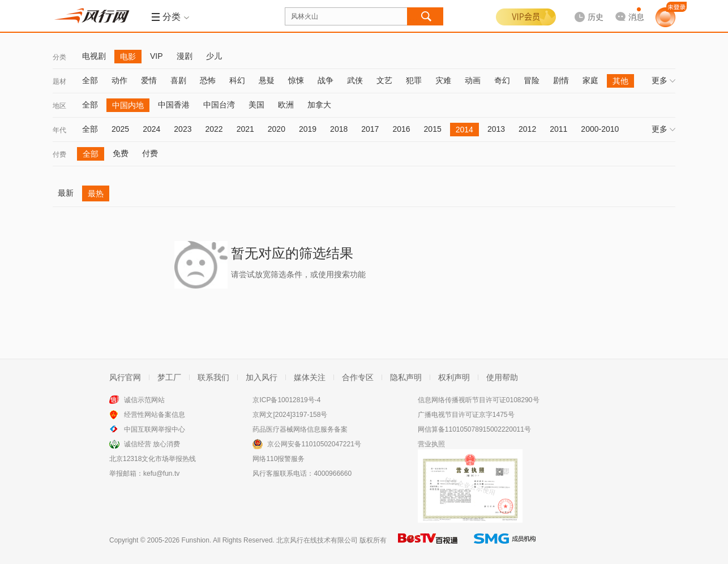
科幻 (237, 80)
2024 (151, 129)
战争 (326, 80)
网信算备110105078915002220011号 (474, 429)
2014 (464, 130)
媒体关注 (310, 377)
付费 (59, 154)
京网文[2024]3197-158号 (290, 415)
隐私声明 (406, 377)
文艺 (384, 80)
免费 (121, 153)
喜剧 (178, 80)
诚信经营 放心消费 (152, 444)
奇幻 (502, 80)
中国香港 (174, 105)
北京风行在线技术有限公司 (317, 540)
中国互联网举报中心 (155, 429)
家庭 (590, 80)
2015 (433, 129)
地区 (59, 106)
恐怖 (208, 80)
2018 (339, 129)
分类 (59, 57)
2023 (183, 129)
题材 (59, 81)
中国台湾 (219, 105)
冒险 (532, 80)
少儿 (214, 56)
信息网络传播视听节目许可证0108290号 (479, 400)
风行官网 (125, 377)
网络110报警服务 (279, 459)
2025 (120, 129)
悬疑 (267, 80)
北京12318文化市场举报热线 (153, 459)
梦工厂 (169, 377)
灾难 (443, 80)
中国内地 (128, 105)
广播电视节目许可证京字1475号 (466, 415)
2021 (245, 129)
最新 (66, 193)
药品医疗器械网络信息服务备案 (300, 429)
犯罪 (414, 80)
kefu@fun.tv (161, 473)
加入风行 (262, 377)
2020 (277, 129)
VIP (157, 56)
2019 (308, 129)
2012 (527, 129)
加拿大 (319, 105)
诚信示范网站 (144, 400)
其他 (620, 81)
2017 (370, 129)
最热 (96, 193)
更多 (663, 80)
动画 (473, 80)
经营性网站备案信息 (155, 415)
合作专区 (358, 377)
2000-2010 (600, 129)
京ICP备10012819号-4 (286, 400)
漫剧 (185, 56)
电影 (128, 57)
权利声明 (454, 377)
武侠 (355, 80)
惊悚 (296, 80)
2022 (214, 129)
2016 (401, 129)
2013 (496, 129)
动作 (119, 80)
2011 (558, 129)
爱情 (149, 80)
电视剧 (94, 56)
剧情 (561, 80)
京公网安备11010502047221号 (314, 444)
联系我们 (213, 377)
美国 (256, 105)
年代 (59, 130)
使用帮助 (502, 377)
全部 (90, 80)
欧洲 (286, 105)
